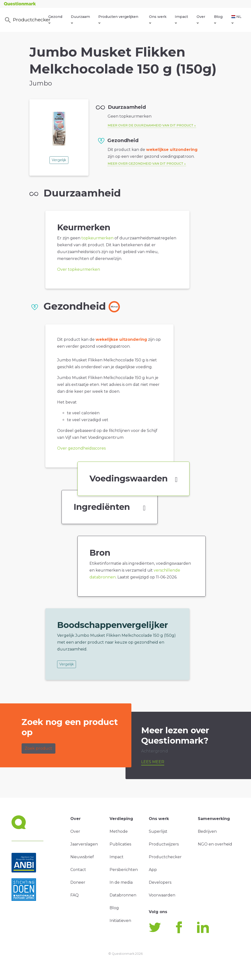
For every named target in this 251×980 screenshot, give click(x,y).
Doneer (78, 882)
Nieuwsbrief (82, 857)
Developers (160, 882)
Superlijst (158, 831)
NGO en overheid (215, 844)
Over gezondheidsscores (81, 448)
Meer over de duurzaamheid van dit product (151, 125)
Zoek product (38, 748)
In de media (121, 882)
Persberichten (124, 870)
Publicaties (120, 844)
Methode (119, 831)
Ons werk (158, 19)
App (153, 870)
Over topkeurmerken (79, 269)
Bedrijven (207, 831)
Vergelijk (59, 160)
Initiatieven (120, 921)
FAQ (75, 895)
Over (201, 19)
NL (236, 19)
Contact (78, 870)
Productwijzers (164, 844)
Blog (218, 19)
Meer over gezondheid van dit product (145, 164)
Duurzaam (80, 19)
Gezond (55, 19)
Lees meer (153, 762)
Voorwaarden (162, 895)
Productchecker (26, 20)
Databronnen (123, 895)
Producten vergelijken (118, 19)
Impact (181, 19)
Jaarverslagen (84, 844)
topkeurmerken (97, 238)
